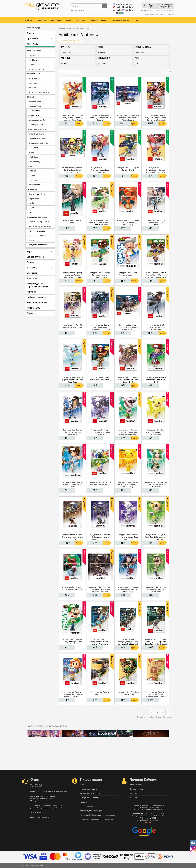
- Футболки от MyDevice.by (39, 226)
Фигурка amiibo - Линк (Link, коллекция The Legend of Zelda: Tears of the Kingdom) (156, 642)
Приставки (41, 20)
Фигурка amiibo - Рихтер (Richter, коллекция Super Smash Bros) (73, 432)
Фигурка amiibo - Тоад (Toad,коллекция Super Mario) (128, 275)
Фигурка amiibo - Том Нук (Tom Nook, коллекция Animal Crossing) (100, 275)
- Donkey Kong (34, 162)
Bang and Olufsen (35, 257)
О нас (136, 20)
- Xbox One (32, 83)
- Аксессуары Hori (36, 115)
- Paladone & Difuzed (36, 231)
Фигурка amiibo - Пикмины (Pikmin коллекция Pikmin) (100, 483)
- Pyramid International (37, 235)
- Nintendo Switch (35, 106)
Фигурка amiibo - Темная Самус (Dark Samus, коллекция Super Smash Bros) (100, 328)
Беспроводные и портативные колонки (38, 285)
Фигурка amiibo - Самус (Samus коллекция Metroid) (100, 379)
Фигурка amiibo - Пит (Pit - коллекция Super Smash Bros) (73, 484)
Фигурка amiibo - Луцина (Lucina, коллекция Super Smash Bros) (128, 589)
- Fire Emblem (34, 166)
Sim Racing (80, 20)
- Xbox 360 (32, 88)
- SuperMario (33, 199)
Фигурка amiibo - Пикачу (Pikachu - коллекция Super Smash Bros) (128, 484)
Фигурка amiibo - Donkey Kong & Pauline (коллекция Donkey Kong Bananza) (156, 118)
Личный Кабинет (136, 785)
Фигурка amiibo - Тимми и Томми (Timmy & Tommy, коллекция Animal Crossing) (156, 275)
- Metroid (32, 171)
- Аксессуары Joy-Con (37, 120)
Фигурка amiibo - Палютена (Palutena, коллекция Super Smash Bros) (156, 484)
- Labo (30, 212)
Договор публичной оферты (91, 811)
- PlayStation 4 (34, 60)
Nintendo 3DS (33, 308)
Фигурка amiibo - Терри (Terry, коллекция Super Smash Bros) (100, 170)
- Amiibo (31, 152)
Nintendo (31, 97)
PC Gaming (32, 268)
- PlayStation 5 (34, 55)
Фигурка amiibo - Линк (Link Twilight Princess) (100, 693)
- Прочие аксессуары (37, 138)
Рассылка (133, 798)
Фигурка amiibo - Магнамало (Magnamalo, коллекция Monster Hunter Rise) (100, 589)
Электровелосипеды (120, 20)
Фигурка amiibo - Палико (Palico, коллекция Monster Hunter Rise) (73, 537)
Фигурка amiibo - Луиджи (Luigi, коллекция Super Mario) (73, 642)
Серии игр (32, 313)
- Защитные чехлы (36, 134)
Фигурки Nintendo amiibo (71, 40)
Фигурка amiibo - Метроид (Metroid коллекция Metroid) (72, 588)
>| (169, 712)
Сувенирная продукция (37, 217)
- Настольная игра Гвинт (38, 222)
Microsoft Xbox (33, 74)
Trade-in (28, 20)
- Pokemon (33, 180)
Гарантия (84, 802)
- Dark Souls (33, 157)
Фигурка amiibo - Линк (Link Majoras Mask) (128, 693)
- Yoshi (31, 203)
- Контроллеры (35, 111)
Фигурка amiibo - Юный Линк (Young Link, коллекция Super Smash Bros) (100, 222)
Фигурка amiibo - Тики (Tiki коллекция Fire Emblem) (73, 326)
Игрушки (31, 292)
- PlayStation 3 (34, 65)
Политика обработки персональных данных (98, 815)
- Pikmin (31, 175)
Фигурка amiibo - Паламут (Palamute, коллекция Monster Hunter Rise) (100, 537)
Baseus (30, 262)
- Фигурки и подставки (37, 245)
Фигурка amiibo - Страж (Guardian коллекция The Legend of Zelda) (128, 327)
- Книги (31, 240)
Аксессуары (56, 20)
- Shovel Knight (34, 185)
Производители (86, 806)
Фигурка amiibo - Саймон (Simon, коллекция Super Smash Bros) (128, 380)
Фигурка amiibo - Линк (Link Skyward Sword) (128, 169)
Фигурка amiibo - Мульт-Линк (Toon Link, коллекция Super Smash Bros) (156, 537)
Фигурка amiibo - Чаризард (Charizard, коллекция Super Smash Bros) (128, 222)
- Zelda (31, 208)
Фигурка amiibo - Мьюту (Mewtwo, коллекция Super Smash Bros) (128, 537)
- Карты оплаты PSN (36, 69)
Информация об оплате (89, 798)
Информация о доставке (90, 789)
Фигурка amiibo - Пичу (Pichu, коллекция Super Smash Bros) (156, 432)
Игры (68, 20)
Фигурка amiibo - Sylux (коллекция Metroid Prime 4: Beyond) (100, 118)
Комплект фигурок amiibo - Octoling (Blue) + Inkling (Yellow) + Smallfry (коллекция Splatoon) (72, 171)
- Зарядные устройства (38, 129)
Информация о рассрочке (90, 793)
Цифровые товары (98, 20)
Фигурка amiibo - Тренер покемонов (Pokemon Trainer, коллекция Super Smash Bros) (73, 276)
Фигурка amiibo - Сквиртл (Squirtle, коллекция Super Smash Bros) (72, 380)
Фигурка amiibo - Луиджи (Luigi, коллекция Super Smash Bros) (156, 589)
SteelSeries (32, 278)
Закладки (133, 793)
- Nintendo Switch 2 (36, 101)
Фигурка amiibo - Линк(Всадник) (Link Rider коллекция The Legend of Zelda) (128, 643)
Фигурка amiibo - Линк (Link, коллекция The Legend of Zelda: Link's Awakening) (72, 694)
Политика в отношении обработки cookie (97, 820)
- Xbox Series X (34, 78)
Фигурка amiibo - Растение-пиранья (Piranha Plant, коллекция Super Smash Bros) (128, 433)
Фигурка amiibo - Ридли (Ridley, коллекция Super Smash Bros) (100, 432)
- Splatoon (32, 189)
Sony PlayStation (34, 51)
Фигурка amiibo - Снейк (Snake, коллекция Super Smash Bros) (156, 327)
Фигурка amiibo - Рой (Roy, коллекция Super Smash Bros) (156, 380)
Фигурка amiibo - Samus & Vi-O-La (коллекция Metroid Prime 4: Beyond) (128, 118)
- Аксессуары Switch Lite (38, 143)
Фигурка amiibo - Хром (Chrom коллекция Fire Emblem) (156, 222)
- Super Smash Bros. (36, 194)
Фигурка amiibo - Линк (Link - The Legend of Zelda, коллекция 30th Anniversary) (156, 694)
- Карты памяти (35, 148)
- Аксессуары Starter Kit (38, 125)
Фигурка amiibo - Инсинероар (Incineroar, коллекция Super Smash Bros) (156, 171)
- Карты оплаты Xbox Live (39, 92)
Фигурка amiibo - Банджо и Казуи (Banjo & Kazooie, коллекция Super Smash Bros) (72, 119)
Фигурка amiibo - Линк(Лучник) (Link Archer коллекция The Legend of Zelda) (100, 643)
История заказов (136, 789)
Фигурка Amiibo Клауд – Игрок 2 (73, 221)
